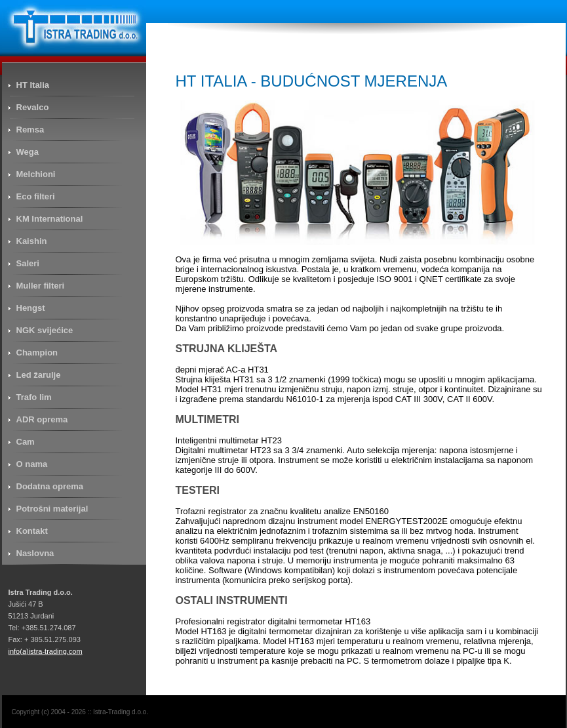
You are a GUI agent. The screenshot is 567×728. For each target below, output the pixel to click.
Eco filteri (36, 196)
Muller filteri (41, 286)
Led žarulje (39, 375)
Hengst (31, 308)
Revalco (33, 107)
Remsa (30, 130)
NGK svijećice (45, 330)
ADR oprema (42, 419)
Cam (26, 442)
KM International (50, 219)
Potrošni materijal (52, 509)
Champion (37, 353)
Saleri (28, 263)
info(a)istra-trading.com (46, 651)
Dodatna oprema (50, 486)
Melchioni (36, 174)
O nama (32, 464)
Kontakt (32, 531)
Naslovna (35, 553)
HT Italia (33, 85)
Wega (28, 152)
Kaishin (32, 241)
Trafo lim (34, 397)
